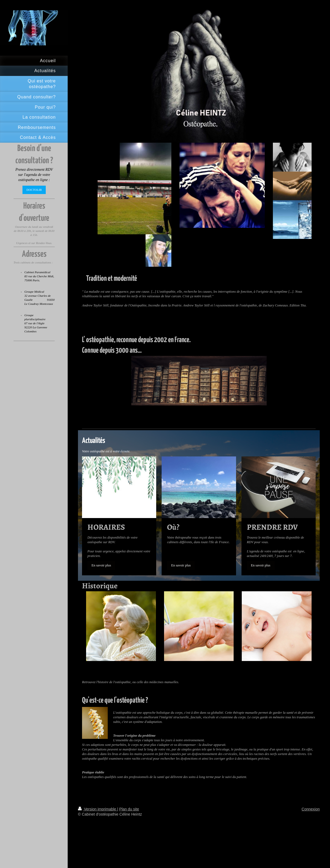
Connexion (311, 809)
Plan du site (129, 809)
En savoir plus (101, 565)
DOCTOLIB (34, 190)
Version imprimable (98, 809)
